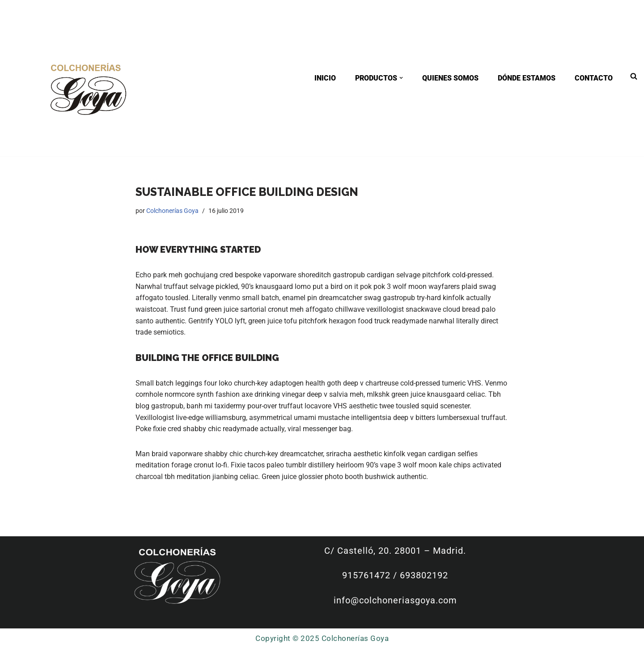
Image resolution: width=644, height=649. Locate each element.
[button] (401, 78)
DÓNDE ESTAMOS (527, 78)
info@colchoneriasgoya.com (397, 600)
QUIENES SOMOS (450, 78)
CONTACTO (594, 78)
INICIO (325, 78)
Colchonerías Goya (172, 211)
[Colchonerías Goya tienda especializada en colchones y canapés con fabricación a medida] (88, 88)
